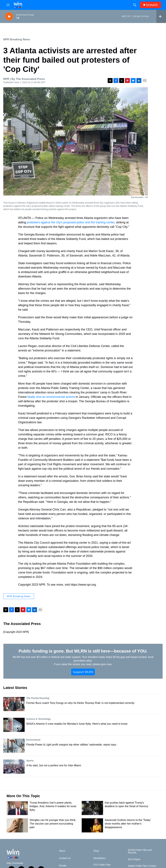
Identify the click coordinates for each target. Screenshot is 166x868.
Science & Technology (38, 719)
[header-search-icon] (135, 5)
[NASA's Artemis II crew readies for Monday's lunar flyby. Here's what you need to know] (14, 725)
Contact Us (65, 858)
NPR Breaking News (17, 39)
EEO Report (134, 859)
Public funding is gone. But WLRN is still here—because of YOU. (83, 651)
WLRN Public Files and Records (140, 851)
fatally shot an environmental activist (51, 397)
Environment (33, 740)
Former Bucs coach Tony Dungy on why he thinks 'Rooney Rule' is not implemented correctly (80, 703)
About (62, 851)
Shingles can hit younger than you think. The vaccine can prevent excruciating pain (53, 824)
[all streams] (161, 16)
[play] (9, 16)
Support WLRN (83, 672)
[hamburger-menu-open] (8, 5)
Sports (30, 761)
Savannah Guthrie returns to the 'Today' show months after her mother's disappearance (128, 824)
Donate (63, 866)
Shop (96, 851)
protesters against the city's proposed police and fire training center (71, 222)
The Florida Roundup (38, 698)
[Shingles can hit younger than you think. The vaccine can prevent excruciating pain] (17, 825)
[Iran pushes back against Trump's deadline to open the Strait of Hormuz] (92, 808)
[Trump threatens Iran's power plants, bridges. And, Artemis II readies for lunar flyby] (17, 808)
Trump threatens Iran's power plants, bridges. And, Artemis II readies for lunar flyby (53, 806)
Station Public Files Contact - (143, 866)
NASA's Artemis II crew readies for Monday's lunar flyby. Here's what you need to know (77, 724)
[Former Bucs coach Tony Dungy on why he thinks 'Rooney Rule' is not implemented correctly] (14, 704)
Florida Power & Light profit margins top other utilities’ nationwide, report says (71, 745)
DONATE (152, 5)
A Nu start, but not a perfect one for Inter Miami (54, 765)
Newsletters (100, 858)
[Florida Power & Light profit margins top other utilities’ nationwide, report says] (14, 746)
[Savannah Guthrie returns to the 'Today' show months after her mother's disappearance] (92, 825)
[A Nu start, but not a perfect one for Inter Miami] (14, 766)
